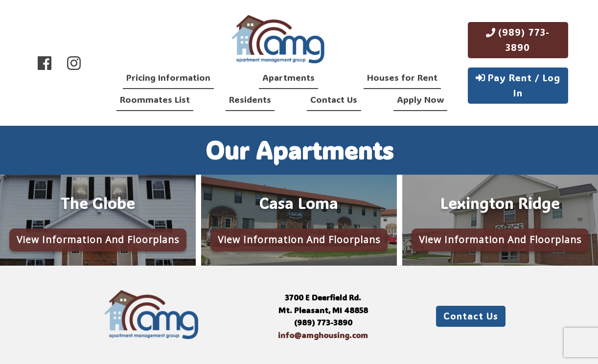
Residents (250, 99)
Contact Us (334, 99)
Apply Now (420, 99)
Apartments (288, 77)
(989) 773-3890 (518, 40)
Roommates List (155, 99)
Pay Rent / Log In (518, 85)
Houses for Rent (402, 77)
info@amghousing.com (323, 335)
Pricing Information (168, 77)
